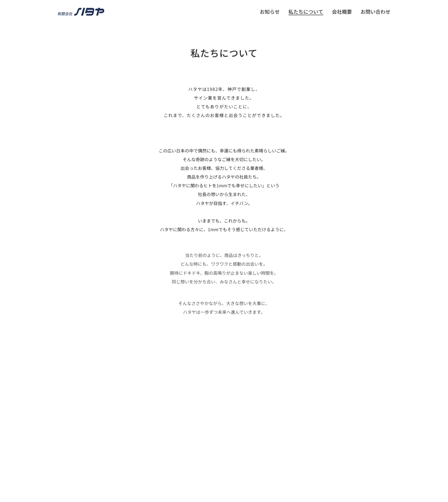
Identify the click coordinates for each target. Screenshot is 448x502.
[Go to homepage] (81, 12)
